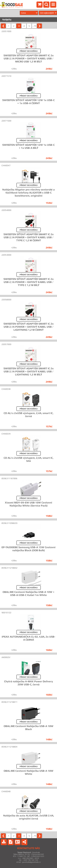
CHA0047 (6, 165)
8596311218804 (9, 747)
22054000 (6, 210)
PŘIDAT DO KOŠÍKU (29, 51)
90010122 (6, 613)
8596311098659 (9, 523)
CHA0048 (6, 791)
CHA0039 (6, 434)
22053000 (6, 255)
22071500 (6, 121)
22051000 (6, 31)
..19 (34, 26)
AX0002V (6, 657)
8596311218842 (9, 568)
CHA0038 (6, 389)
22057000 (6, 344)
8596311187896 (9, 478)
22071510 (6, 76)
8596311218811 (9, 702)
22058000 (6, 300)
